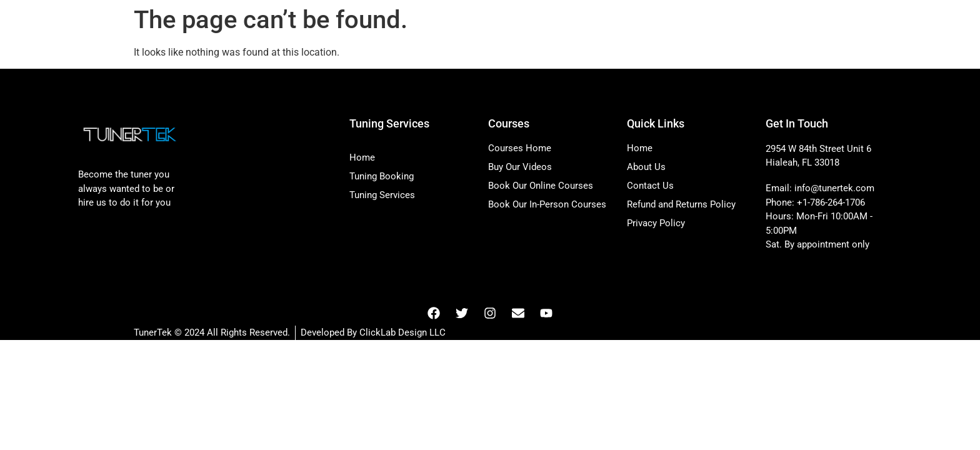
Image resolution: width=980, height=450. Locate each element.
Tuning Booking (382, 176)
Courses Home (520, 148)
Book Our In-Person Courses (547, 204)
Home (362, 157)
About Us (646, 167)
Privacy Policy (656, 223)
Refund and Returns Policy (681, 204)
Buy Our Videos (520, 167)
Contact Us (650, 186)
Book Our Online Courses (541, 186)
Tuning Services (382, 195)
